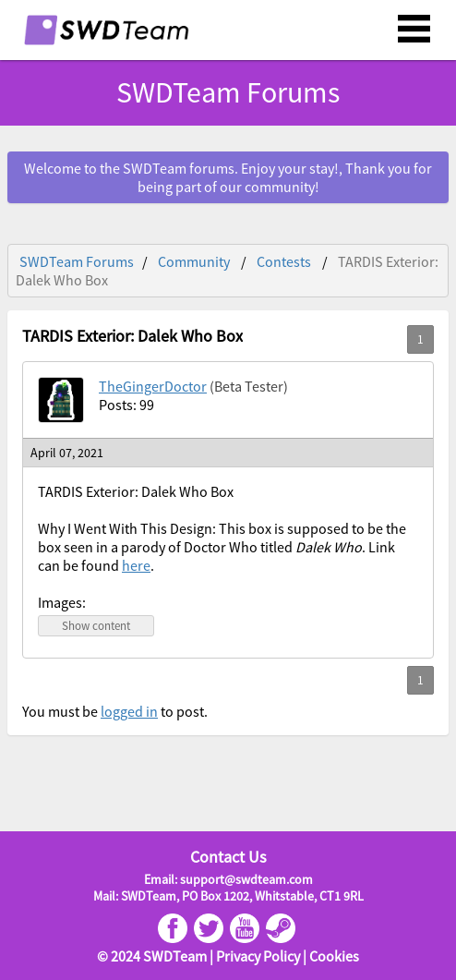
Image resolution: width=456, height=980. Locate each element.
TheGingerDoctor (153, 386)
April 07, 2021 (67, 453)
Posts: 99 (126, 405)
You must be (61, 711)
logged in (129, 711)
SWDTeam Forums (228, 92)
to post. (183, 711)
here (136, 565)
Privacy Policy (258, 956)
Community (194, 261)
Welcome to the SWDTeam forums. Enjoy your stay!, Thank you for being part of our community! (228, 177)
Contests (284, 261)
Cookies (334, 956)
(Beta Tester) (249, 386)
